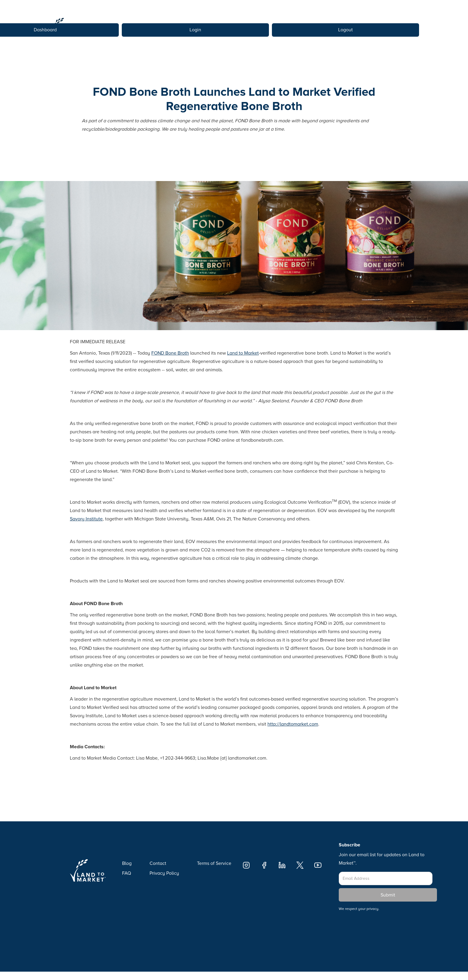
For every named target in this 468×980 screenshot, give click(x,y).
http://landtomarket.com (293, 724)
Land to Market (243, 353)
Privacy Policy (164, 873)
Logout (345, 30)
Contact (158, 863)
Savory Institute (86, 519)
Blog (127, 863)
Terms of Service (214, 863)
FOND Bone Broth (170, 353)
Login (195, 30)
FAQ (127, 873)
